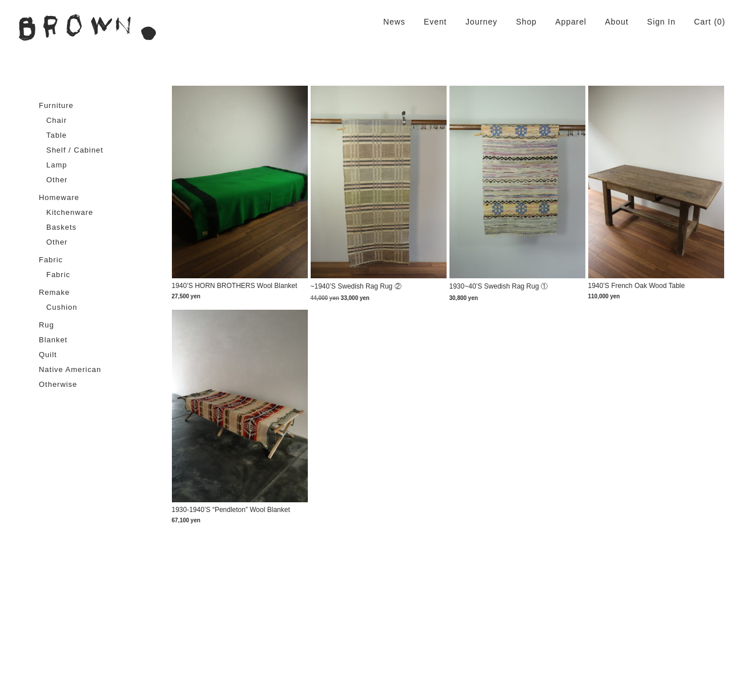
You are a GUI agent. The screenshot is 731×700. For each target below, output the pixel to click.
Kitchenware (70, 212)
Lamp (57, 165)
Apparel (571, 22)
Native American (70, 369)
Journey (481, 22)
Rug (47, 325)
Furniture (56, 105)
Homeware (59, 197)
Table (57, 135)
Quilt (48, 355)
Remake (54, 292)
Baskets (61, 227)
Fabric (51, 260)
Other (57, 180)
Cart (702, 22)
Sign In (661, 22)
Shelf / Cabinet (75, 150)
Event (435, 22)
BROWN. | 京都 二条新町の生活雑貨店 (87, 27)
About (616, 22)
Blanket (53, 340)
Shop (526, 22)
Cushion (62, 307)
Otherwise (58, 384)
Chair (57, 120)
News (394, 22)
